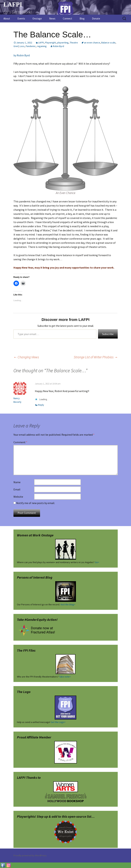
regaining (42, 46)
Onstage (37, 19)
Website (18, 497)
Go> (97, 562)
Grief (16, 46)
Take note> (65, 677)
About (7, 19)
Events (21, 19)
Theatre (74, 43)
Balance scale (108, 43)
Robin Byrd (58, 46)
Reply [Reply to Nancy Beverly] (41, 405)
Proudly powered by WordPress (30, 855)
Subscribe (108, 334)
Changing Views (26, 357)
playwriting (63, 43)
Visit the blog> (68, 604)
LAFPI (41, 43)
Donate (96, 19)
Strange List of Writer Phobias (96, 357)
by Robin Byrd (22, 55)
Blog (82, 19)
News (52, 19)
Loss (22, 46)
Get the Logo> (58, 722)
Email (17, 489)
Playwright (50, 43)
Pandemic (31, 46)
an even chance (92, 43)
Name (17, 482)
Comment (20, 442)
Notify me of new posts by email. (36, 503)
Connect (67, 19)
